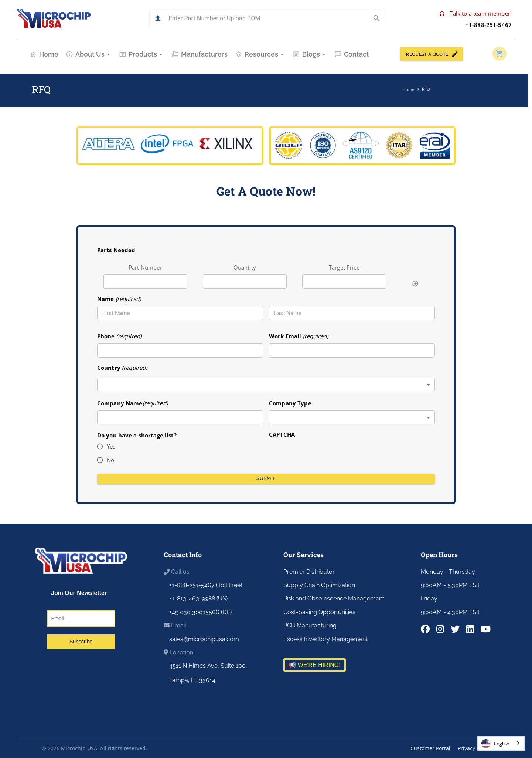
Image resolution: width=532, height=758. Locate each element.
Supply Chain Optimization (319, 585)
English (495, 744)
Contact (352, 54)
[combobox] (266, 385)
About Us (89, 54)
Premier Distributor (309, 572)
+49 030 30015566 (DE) (200, 612)
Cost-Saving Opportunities (319, 612)
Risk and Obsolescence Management (334, 598)
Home (44, 54)
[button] (158, 18)
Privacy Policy (474, 748)
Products (141, 54)
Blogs (310, 54)
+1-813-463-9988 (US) (198, 598)
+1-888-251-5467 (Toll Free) (206, 585)
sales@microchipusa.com (204, 639)
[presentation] (325, 453)
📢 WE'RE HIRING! (314, 665)
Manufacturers (199, 54)
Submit (266, 479)
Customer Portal (430, 748)
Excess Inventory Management (325, 639)
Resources (260, 54)
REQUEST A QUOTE (432, 54)
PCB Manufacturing (310, 625)
